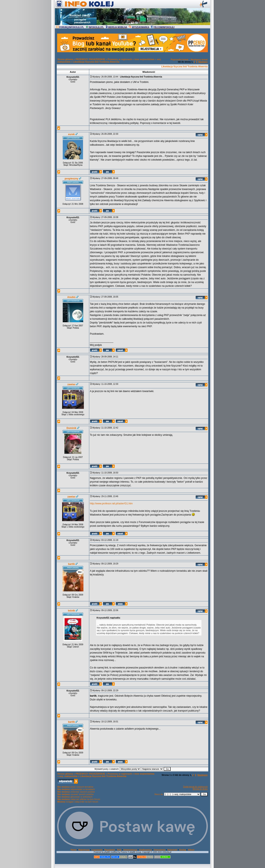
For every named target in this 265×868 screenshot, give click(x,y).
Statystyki (172, 850)
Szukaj (183, 850)
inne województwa (144, 59)
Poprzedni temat (179, 59)
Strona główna (65, 59)
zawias (72, 384)
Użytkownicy (145, 850)
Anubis (72, 297)
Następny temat (199, 59)
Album (191, 850)
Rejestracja (84, 850)
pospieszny (71, 179)
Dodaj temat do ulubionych (195, 787)
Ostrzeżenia (160, 850)
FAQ (119, 850)
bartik (72, 564)
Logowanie (97, 850)
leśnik (71, 611)
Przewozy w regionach (120, 59)
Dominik (71, 428)
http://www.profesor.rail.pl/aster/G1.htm (111, 504)
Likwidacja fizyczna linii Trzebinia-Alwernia (96, 62)
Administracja (130, 850)
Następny (203, 62)
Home (73, 850)
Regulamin (110, 850)
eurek (71, 134)
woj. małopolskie (68, 776)
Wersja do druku (200, 789)
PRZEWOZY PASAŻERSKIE (90, 59)
